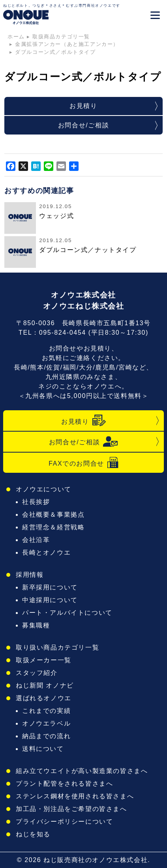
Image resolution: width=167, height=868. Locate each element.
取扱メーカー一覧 (44, 660)
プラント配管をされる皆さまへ (64, 784)
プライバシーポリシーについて (64, 822)
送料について (43, 749)
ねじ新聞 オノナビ (45, 685)
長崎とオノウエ (46, 552)
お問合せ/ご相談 (83, 125)
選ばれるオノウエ (44, 698)
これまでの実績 (46, 711)
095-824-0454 (63, 333)
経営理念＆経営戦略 (53, 527)
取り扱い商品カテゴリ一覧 (57, 647)
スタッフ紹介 (37, 673)
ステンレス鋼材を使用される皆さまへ (75, 796)
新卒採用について (50, 587)
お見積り (83, 106)
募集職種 (36, 625)
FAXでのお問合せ (83, 463)
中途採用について (50, 600)
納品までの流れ (46, 736)
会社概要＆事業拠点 (53, 515)
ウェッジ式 (56, 216)
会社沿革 (36, 540)
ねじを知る (33, 834)
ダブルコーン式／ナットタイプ (88, 250)
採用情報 (30, 575)
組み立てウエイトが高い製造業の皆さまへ (82, 771)
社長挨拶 (36, 502)
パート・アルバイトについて (67, 613)
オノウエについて (44, 489)
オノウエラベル (46, 723)
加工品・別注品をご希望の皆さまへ (71, 809)
